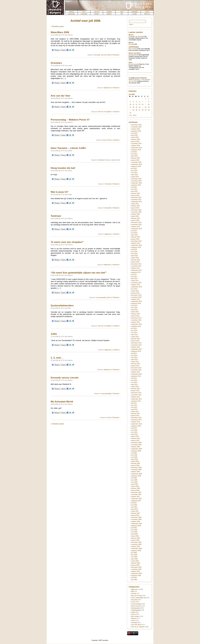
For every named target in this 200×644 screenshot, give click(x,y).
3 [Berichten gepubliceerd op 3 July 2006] (130, 102)
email (147, 12)
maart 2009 (135, 461)
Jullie (54, 334)
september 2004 (137, 573)
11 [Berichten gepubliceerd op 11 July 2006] (133, 104)
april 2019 (135, 235)
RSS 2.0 (147, 14)
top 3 (84, 12)
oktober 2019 (136, 227)
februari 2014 (136, 339)
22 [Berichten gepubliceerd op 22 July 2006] (146, 107)
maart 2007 (135, 511)
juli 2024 (134, 152)
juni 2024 (134, 154)
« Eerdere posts (57, 26)
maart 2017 (135, 281)
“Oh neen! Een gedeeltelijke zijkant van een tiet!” (79, 273)
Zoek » (131, 24)
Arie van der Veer (61, 96)
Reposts (134, 618)
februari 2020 (136, 218)
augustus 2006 (136, 526)
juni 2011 (134, 405)
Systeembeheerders (62, 305)
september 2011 (137, 399)
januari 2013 (135, 366)
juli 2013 (134, 353)
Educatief (107, 208)
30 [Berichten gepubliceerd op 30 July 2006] (149, 110)
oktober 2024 (136, 146)
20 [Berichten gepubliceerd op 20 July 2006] (140, 107)
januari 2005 (135, 565)
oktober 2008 (136, 472)
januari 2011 (135, 416)
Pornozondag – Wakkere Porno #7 (70, 120)
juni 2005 (134, 555)
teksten (97, 14)
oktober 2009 (136, 447)
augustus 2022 (136, 185)
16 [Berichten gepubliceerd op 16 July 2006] (149, 104)
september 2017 (137, 270)
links (122, 12)
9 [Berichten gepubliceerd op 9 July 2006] (149, 102)
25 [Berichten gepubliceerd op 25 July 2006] (133, 110)
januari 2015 (135, 316)
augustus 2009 (136, 451)
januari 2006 (135, 540)
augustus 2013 (136, 351)
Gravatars (56, 63)
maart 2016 (135, 291)
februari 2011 (136, 413)
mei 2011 (134, 407)
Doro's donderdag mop (139, 598)
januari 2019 (135, 239)
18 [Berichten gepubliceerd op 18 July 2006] (133, 107)
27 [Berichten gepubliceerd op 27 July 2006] (140, 110)
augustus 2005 (136, 551)
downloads (71, 14)
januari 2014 (135, 341)
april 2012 (135, 384)
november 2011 (136, 395)
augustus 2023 (136, 166)
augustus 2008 (136, 476)
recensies (84, 14)
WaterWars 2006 (60, 32)
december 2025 (136, 125)
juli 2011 (134, 403)
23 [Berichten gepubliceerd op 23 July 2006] (149, 107)
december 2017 (136, 264)
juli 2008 (134, 478)
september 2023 (137, 164)
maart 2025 (135, 137)
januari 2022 (135, 195)
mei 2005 (134, 557)
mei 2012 (134, 382)
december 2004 (136, 567)
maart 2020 (135, 216)
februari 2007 (136, 513)
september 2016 (137, 287)
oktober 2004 (136, 571)
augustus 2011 (136, 401)
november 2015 (136, 297)
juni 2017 (134, 276)
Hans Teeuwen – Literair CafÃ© (68, 148)
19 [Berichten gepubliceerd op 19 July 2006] (137, 107)
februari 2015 (136, 314)
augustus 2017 (136, 272)
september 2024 (137, 148)
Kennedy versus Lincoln (65, 378)
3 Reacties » (116, 417)
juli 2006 (134, 528)
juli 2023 (134, 168)
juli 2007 (134, 503)
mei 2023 (134, 173)
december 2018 (136, 241)
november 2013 (136, 345)
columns (97, 12)
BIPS (133, 591)
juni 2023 (134, 170)
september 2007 (137, 499)
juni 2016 (134, 289)
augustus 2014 (136, 326)
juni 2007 (134, 505)
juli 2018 (134, 249)
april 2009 (135, 459)
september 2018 (137, 245)
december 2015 (136, 295)
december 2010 (136, 418)
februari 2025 (136, 139)
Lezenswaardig (101, 297)
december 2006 (136, 517)
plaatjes (109, 12)
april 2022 (135, 191)
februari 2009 (136, 463)
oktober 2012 (136, 372)
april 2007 (135, 509)
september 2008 (137, 474)
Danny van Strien (135, 53)
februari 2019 (136, 237)
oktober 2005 (136, 546)
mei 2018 (134, 254)
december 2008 (136, 467)
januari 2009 (135, 465)
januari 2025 (135, 141)
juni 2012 (134, 380)
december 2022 (136, 179)
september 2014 (137, 324)
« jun (130, 115)
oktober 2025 (136, 129)
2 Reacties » (116, 208)
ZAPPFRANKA (134, 47)
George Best (133, 55)
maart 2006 (135, 536)
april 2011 (135, 409)
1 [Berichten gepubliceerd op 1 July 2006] (146, 99)
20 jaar (131, 44)
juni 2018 (134, 251)
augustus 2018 (136, 247)
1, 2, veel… (57, 358)
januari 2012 (135, 391)
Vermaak (97, 55)
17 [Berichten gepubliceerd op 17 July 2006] (130, 107)
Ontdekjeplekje (136, 610)
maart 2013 (135, 362)
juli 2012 (134, 378)
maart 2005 (135, 561)
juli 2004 (134, 578)
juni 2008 (134, 480)
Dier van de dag (136, 596)
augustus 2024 (136, 150)
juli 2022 (134, 187)
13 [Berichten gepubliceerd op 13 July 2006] (140, 104)
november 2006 (136, 519)
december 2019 (136, 222)
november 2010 (136, 420)
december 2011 (136, 393)
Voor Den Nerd (106, 55)
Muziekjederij (136, 608)
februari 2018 (136, 260)
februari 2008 (136, 488)
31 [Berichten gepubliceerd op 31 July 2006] (130, 113)
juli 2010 (134, 428)
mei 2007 (134, 507)
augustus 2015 (136, 303)
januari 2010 (135, 440)
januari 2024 (135, 160)
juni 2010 (134, 430)
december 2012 (136, 368)
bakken (109, 14)
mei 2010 (134, 432)
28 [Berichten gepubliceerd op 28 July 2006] (143, 110)
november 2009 (136, 445)
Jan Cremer (133, 49)
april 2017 (135, 278)
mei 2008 (134, 482)
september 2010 (137, 424)
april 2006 (135, 534)
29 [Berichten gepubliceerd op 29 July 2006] (146, 110)
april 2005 (135, 559)
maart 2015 (135, 312)
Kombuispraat (134, 64)
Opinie (133, 612)
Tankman (56, 216)
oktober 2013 (136, 347)
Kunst (105, 140)
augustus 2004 (136, 575)
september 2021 (137, 202)
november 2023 (136, 162)
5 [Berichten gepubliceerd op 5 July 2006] (137, 102)
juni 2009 (134, 455)
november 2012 (136, 370)
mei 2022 (134, 189)
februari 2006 (136, 538)
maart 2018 (135, 258)
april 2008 (135, 484)
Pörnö (109, 140)
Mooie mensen (136, 606)
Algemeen (107, 88)
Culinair (134, 593)
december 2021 (136, 197)
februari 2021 (136, 206)
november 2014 (136, 320)
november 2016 (136, 283)
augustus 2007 (136, 501)
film (122, 14)
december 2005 (136, 542)
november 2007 (136, 494)
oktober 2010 (136, 422)
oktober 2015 (136, 299)
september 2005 (137, 548)
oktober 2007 (136, 497)
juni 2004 (134, 580)
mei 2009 (134, 457)
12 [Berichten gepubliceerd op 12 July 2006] (137, 104)
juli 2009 (134, 453)
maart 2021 (135, 204)
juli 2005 (134, 553)
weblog (71, 12)
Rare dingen (135, 616)
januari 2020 (135, 220)
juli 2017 (134, 274)
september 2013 (137, 349)
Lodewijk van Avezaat (136, 36)
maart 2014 (135, 337)
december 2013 (136, 343)
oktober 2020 (136, 214)
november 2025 (136, 127)
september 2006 (137, 524)
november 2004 (136, 569)
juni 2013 (134, 355)
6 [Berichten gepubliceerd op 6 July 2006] (140, 102)
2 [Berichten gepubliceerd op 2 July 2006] (149, 99)
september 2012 (137, 374)
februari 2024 (136, 158)
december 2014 (136, 318)
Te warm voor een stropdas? (67, 242)
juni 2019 (134, 233)
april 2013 (135, 359)
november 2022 (136, 181)
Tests (133, 620)
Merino (131, 35)
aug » (135, 115)
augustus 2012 (136, 376)
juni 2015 (134, 305)
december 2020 (136, 210)
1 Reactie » (116, 112)
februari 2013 (136, 364)
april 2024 (135, 156)
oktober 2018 (136, 243)
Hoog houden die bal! (63, 168)
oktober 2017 (136, 268)
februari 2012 (136, 389)
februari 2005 (136, 563)
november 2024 (136, 143)
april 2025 (135, 135)
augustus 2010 (136, 426)
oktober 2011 (136, 397)
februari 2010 (136, 438)
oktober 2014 (136, 322)
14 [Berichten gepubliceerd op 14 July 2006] (143, 104)
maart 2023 (135, 177)
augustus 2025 (136, 131)
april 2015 (135, 310)
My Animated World (62, 402)
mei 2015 (134, 308)
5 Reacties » (116, 55)
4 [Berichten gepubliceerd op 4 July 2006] (133, 102)
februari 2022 (136, 193)
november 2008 (136, 470)
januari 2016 (135, 293)
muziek (134, 14)
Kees (130, 62)
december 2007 (136, 492)
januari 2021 (135, 208)
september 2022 (137, 183)
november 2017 (136, 266)
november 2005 (136, 544)
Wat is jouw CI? (60, 192)
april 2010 (135, 434)
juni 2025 (134, 133)
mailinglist (135, 12)
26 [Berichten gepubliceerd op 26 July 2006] (137, 110)
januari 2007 (135, 515)
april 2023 (135, 175)
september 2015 (137, 301)
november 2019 (136, 224)
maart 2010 (135, 436)
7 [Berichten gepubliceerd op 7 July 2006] (142, 102)
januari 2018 (135, 262)
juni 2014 (134, 330)
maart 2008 (135, 486)
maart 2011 (135, 411)
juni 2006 (134, 530)
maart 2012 (135, 386)
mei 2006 (134, 532)
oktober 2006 (136, 521)
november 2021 (136, 200)
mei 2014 (134, 332)
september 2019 (137, 229)
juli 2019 (134, 231)
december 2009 (136, 443)
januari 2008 (135, 490)
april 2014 (135, 335)
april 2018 (135, 256)
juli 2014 (134, 328)
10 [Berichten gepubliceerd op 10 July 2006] (130, 104)
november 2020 (136, 212)
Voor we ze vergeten (105, 112)
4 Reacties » (116, 184)
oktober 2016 (136, 285)
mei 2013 (134, 357)
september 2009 (137, 449)
